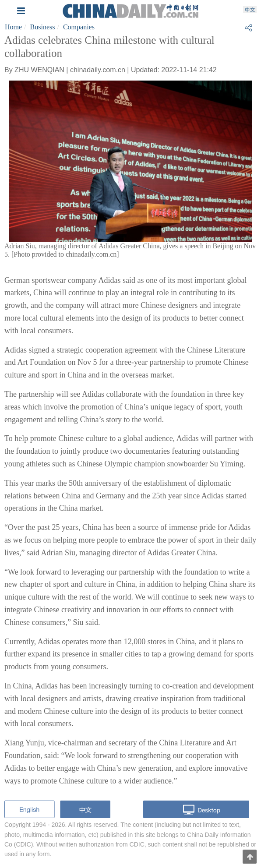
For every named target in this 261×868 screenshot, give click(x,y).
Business (43, 27)
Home (13, 27)
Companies (79, 27)
